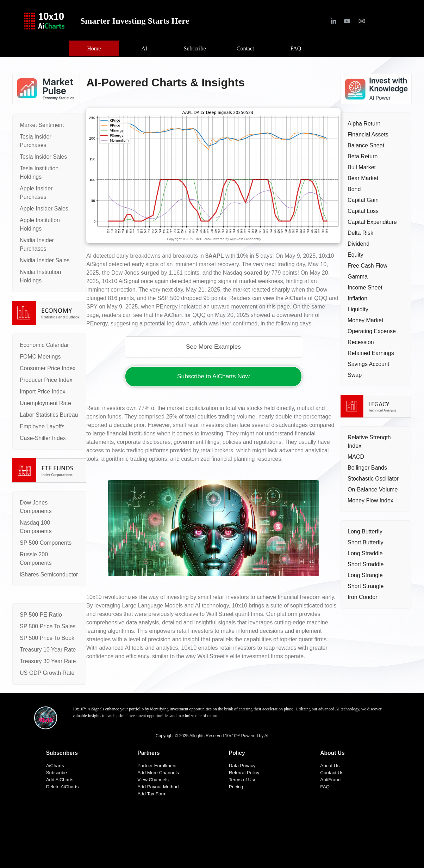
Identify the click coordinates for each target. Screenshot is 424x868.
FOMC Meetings (40, 357)
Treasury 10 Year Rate (48, 650)
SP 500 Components (46, 543)
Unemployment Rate (45, 403)
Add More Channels (158, 773)
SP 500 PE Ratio (41, 615)
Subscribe (57, 773)
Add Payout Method (158, 787)
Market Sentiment (42, 125)
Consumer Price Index (48, 368)
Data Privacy (242, 766)
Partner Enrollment (157, 766)
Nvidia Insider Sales (45, 260)
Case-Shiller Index (43, 438)
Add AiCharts (60, 780)
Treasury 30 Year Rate (48, 661)
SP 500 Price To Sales (48, 626)
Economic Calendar (44, 345)
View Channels (153, 780)
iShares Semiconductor (49, 574)
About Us (330, 766)
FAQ (325, 787)
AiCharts (55, 766)
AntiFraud (330, 780)
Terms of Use (243, 780)
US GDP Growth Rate (47, 673)
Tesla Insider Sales (43, 157)
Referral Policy (244, 773)
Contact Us (332, 773)
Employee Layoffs (42, 426)
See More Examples (213, 347)
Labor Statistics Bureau (49, 415)
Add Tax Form (152, 794)
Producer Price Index (46, 380)
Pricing (236, 787)
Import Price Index (43, 392)
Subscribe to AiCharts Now (213, 376)
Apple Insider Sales (44, 209)
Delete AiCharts (63, 787)
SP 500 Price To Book (47, 638)
